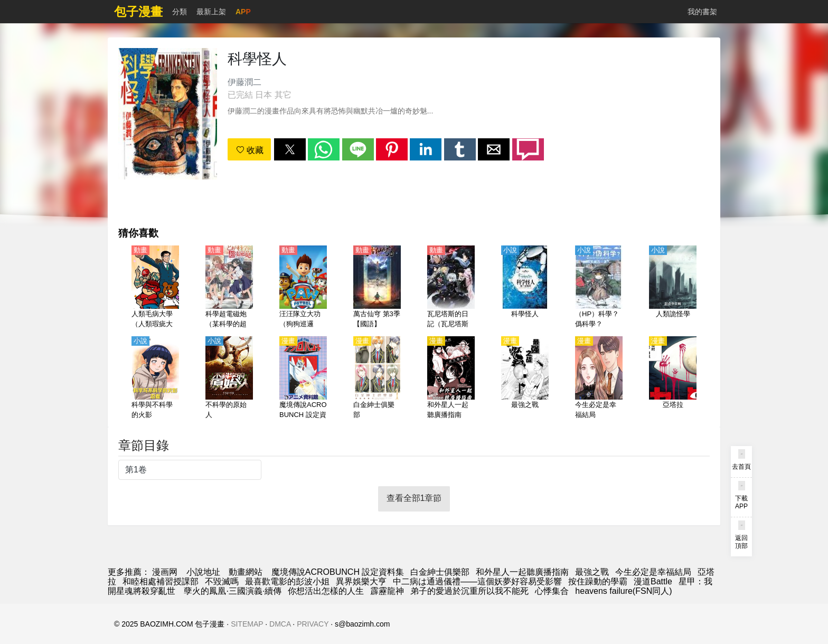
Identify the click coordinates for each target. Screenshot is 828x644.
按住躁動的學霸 (598, 581)
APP (243, 12)
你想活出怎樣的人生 (326, 591)
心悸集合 (552, 591)
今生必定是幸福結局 (653, 572)
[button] (290, 149)
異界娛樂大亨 (361, 581)
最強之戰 (592, 572)
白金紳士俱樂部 (440, 572)
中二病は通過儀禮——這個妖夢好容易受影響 (477, 581)
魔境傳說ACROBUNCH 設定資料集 (338, 572)
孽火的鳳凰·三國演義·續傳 (232, 591)
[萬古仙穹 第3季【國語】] (377, 288)
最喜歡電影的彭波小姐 (287, 581)
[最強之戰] (525, 378)
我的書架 (702, 12)
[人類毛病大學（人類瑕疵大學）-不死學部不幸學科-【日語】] (155, 288)
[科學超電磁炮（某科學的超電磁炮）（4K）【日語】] (229, 288)
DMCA (280, 624)
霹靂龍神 (387, 591)
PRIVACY (313, 624)
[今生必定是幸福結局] (599, 378)
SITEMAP (247, 624)
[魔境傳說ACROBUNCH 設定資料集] (303, 378)
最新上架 (211, 12)
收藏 (250, 150)
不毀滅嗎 (222, 581)
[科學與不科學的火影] (155, 378)
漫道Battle (653, 581)
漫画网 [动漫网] (165, 572)
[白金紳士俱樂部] (377, 378)
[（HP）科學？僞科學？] (599, 288)
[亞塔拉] (673, 378)
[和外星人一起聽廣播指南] (451, 378)
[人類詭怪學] (673, 288)
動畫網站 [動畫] (246, 572)
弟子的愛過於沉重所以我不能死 (469, 591)
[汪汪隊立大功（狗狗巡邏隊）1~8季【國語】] (303, 288)
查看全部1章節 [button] (414, 498)
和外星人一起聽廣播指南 (522, 572)
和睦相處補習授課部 (161, 581)
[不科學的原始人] (229, 378)
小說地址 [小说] (203, 572)
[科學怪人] (525, 288)
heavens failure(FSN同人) (623, 591)
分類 (180, 12)
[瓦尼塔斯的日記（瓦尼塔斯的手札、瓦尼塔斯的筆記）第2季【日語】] (451, 288)
